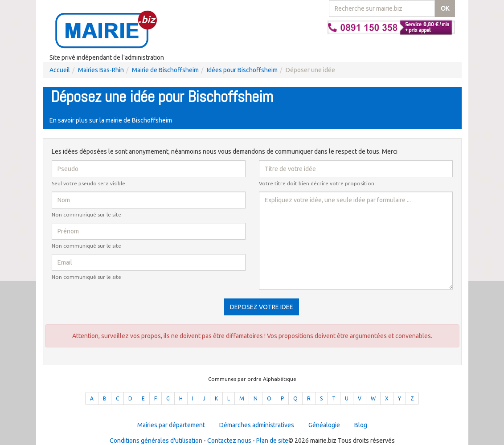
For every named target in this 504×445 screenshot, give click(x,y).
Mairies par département (171, 425)
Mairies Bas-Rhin (101, 70)
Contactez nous (229, 441)
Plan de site (272, 441)
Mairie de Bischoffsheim (165, 70)
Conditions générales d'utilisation (156, 441)
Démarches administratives (257, 425)
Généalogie (324, 425)
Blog (361, 425)
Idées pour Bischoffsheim (242, 70)
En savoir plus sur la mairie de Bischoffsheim (111, 120)
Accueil (60, 70)
